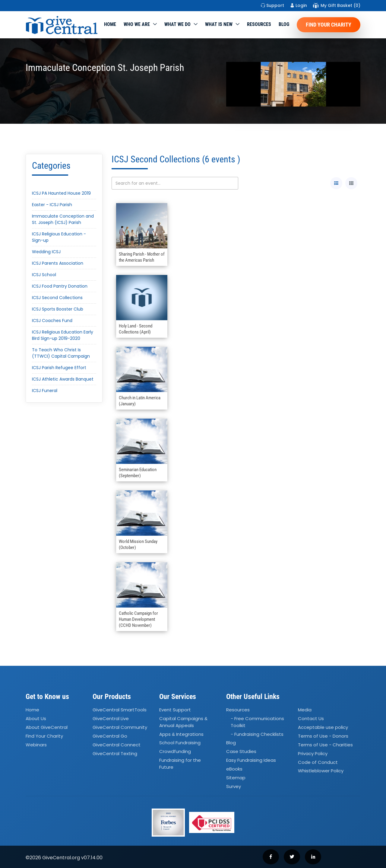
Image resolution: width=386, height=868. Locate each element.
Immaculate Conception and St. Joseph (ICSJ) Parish (63, 219)
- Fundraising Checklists (257, 734)
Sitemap (236, 778)
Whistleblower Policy (321, 771)
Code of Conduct (318, 762)
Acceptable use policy (323, 727)
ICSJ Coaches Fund (52, 321)
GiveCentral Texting (115, 753)
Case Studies (241, 752)
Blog (284, 24)
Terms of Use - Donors (323, 736)
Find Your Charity (329, 25)
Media (305, 710)
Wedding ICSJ (46, 252)
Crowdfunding (175, 752)
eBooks (234, 769)
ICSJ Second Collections (57, 298)
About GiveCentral (47, 727)
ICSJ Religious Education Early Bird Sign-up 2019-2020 (63, 335)
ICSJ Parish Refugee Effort (59, 368)
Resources (259, 24)
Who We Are (137, 24)
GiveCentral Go (110, 736)
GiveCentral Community (120, 727)
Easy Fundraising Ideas (251, 760)
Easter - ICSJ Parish (52, 205)
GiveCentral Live (111, 718)
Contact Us (311, 718)
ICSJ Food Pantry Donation (60, 286)
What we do (177, 24)
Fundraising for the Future (180, 764)
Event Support (175, 710)
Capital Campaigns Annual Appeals (183, 722)
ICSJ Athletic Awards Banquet (63, 379)
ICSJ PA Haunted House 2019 (61, 193)
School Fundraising (180, 743)
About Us (36, 718)
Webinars (36, 745)
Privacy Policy (313, 753)
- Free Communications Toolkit (257, 722)
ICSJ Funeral (45, 391)
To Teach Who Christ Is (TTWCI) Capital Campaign (61, 353)
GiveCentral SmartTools (120, 710)
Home (110, 24)
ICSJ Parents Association (58, 263)
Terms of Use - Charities (325, 745)
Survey (234, 786)
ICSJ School (44, 275)
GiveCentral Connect (117, 745)
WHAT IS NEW (219, 24)
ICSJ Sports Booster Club (58, 309)
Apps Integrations (181, 734)
